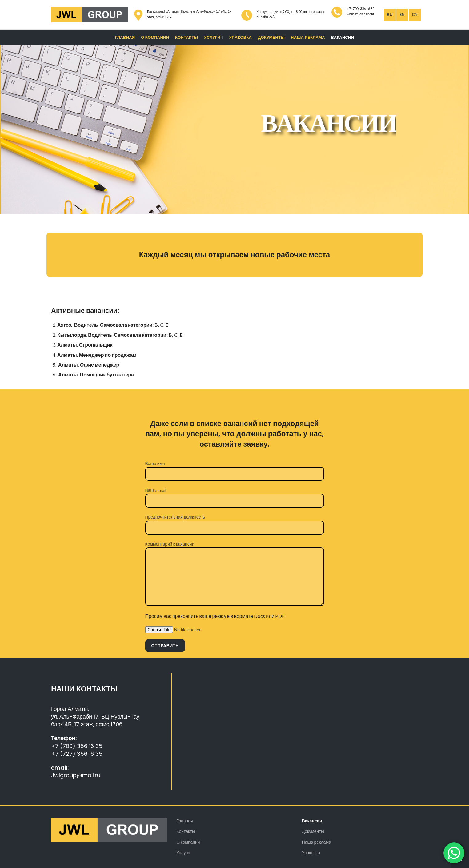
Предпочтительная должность (235, 522)
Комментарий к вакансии (235, 560)
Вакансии (312, 821)
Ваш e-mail (235, 495)
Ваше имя (235, 468)
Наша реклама (317, 842)
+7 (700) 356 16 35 (77, 746)
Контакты (186, 831)
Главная (184, 821)
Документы (313, 831)
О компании (188, 842)
